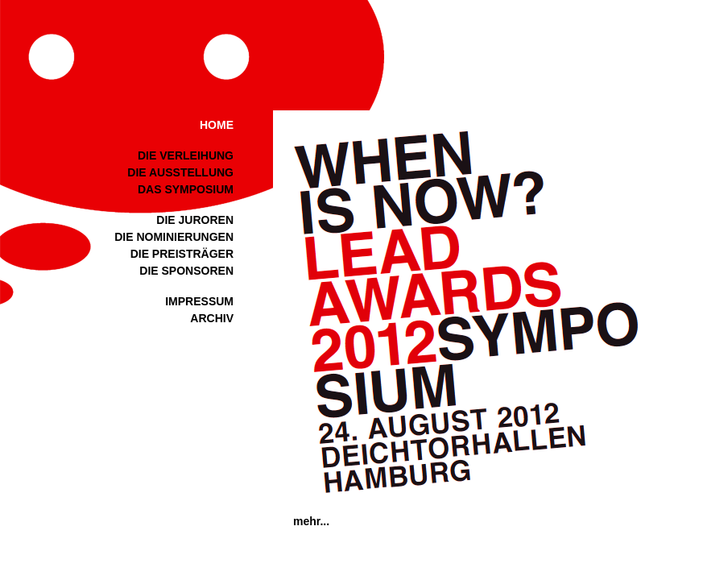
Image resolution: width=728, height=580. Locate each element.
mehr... (311, 521)
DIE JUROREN (195, 220)
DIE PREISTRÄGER (182, 254)
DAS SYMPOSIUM (186, 189)
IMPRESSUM (199, 301)
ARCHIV (212, 318)
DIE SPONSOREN (186, 271)
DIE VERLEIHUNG (186, 155)
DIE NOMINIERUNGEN (174, 237)
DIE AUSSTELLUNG (180, 172)
